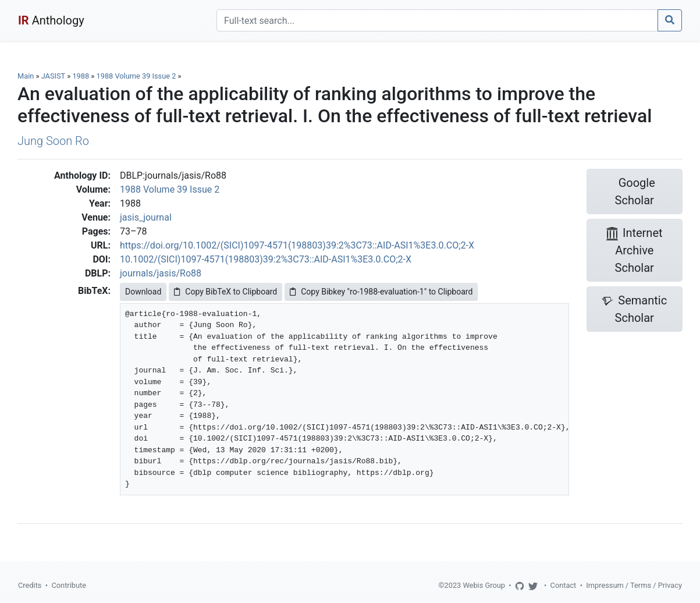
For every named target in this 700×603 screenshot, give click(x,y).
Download (143, 292)
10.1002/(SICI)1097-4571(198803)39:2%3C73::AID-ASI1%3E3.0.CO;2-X (266, 259)
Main (26, 76)
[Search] (437, 20)
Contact (564, 585)
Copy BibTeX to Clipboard (225, 292)
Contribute (69, 585)
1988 (81, 76)
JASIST (53, 76)
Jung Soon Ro (53, 141)
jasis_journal (146, 217)
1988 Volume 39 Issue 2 (137, 76)
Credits (30, 585)
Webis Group (484, 585)
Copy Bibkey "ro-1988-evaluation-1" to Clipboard (381, 292)
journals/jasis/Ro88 (161, 273)
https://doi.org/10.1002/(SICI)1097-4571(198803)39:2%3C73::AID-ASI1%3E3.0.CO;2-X (297, 245)
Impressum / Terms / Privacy (634, 585)
